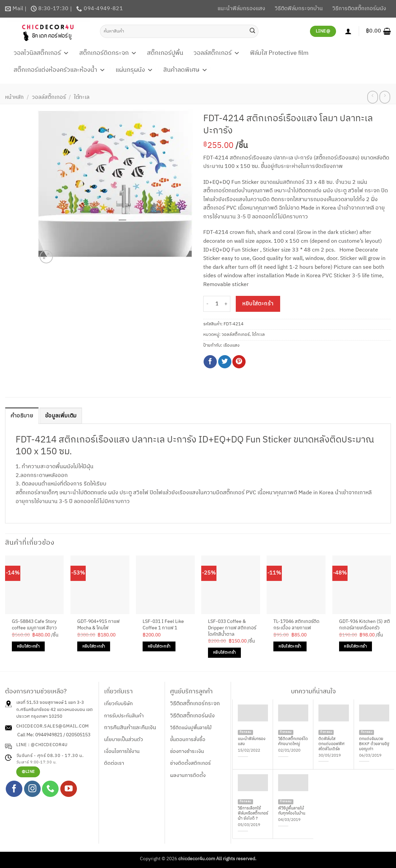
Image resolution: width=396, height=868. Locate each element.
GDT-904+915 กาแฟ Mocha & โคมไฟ (98, 625)
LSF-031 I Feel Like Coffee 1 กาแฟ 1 (163, 625)
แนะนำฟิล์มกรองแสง (241, 9)
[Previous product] (385, 97)
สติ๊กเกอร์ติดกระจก (108, 53)
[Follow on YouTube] (69, 789)
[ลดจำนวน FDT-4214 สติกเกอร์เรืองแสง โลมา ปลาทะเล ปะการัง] (207, 304)
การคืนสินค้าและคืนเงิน (130, 728)
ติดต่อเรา (114, 763)
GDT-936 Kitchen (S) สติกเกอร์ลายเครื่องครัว (364, 625)
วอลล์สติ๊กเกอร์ (217, 53)
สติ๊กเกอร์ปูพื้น (165, 53)
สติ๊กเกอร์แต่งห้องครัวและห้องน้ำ (59, 70)
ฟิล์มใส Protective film (279, 53)
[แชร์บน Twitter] (225, 362)
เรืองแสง (231, 345)
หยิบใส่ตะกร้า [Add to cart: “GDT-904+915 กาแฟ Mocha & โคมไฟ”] (94, 646)
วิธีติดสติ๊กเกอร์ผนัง (192, 716)
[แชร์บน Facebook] (210, 362)
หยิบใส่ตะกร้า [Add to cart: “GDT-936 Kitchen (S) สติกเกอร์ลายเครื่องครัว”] (355, 646)
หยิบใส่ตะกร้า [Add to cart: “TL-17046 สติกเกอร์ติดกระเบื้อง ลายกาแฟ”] (290, 646)
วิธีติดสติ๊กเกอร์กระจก (195, 704)
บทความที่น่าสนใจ (313, 692)
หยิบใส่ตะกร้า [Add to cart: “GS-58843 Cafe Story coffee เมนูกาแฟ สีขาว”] (28, 646)
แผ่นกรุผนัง (134, 70)
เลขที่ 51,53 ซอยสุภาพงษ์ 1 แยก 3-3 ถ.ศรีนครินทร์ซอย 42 (50, 706)
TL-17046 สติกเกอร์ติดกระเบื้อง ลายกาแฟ (296, 625)
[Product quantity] (217, 304)
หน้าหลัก (14, 97)
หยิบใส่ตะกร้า (258, 304)
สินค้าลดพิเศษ (185, 70)
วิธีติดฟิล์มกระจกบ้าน (299, 9)
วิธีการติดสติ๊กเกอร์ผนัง (359, 9)
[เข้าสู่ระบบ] (348, 31)
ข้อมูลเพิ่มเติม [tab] (61, 416)
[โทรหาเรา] (50, 789)
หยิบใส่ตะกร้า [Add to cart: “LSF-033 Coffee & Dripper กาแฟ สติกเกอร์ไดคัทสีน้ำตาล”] (224, 653)
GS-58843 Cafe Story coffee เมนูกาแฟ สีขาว (34, 625)
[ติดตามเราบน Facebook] (14, 789)
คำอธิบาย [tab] (22, 416)
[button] (378, 31)
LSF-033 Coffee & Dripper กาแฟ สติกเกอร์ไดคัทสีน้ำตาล (232, 628)
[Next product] (372, 97)
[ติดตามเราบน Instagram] (32, 789)
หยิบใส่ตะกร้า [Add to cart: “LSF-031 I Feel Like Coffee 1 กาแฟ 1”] (159, 646)
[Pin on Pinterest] (239, 362)
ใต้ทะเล (82, 97)
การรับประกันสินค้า (124, 716)
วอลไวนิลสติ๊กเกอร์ (41, 53)
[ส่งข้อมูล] (252, 31)
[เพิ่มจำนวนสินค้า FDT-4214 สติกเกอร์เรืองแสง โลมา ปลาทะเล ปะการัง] (226, 304)
